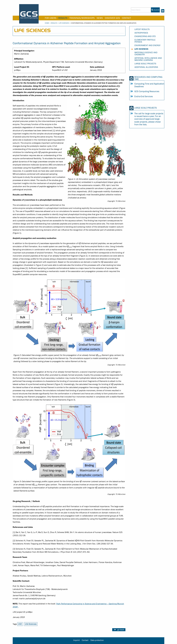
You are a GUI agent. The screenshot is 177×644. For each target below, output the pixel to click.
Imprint (77, 640)
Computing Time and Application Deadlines (149, 85)
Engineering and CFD (145, 36)
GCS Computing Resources (147, 91)
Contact (126, 18)
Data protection (97, 640)
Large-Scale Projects (145, 64)
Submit (155, 10)
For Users (51, 18)
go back (121, 630)
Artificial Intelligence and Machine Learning (148, 59)
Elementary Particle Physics (145, 41)
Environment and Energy (147, 45)
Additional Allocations (146, 67)
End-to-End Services (144, 97)
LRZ (20, 624)
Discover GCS (112, 18)
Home (47, 23)
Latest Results (142, 29)
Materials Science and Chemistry (146, 54)
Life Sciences (64, 23)
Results (63, 18)
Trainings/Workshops (82, 18)
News (100, 18)
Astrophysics (141, 33)
